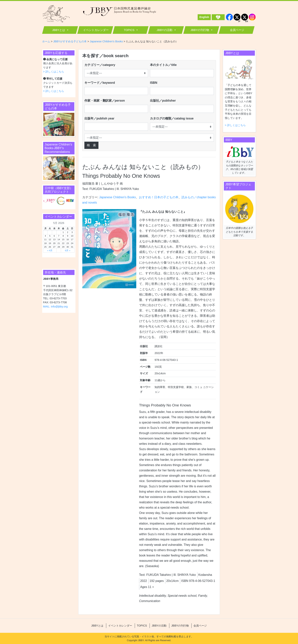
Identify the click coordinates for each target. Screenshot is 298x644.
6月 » (68, 250)
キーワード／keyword (100, 83)
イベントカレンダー (96, 30)
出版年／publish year (99, 118)
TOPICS (129, 30)
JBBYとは (59, 30)
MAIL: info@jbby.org (55, 307)
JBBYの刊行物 (200, 30)
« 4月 (50, 250)
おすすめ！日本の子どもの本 (159, 197)
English (204, 17)
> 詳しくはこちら (54, 72)
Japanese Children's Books (117, 197)
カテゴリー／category (100, 65)
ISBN (154, 83)
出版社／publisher (163, 101)
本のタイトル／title (163, 65)
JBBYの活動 (164, 30)
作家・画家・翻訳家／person (105, 101)
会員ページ (237, 30)
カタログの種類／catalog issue (172, 118)
